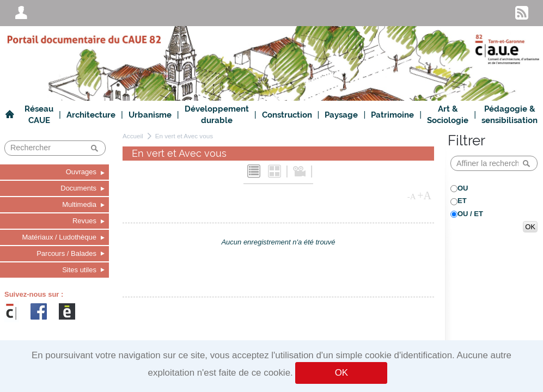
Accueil (133, 136)
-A (412, 197)
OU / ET (470, 214)
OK (341, 373)
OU (463, 188)
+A (424, 195)
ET (462, 201)
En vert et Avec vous (184, 136)
